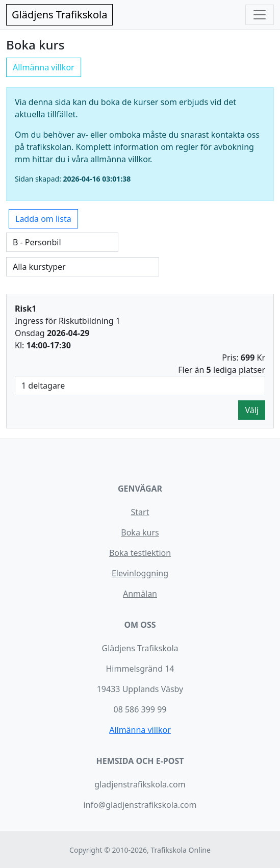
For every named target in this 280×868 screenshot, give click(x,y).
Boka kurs (140, 532)
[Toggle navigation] (260, 15)
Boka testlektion (140, 553)
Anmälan (140, 594)
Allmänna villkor (44, 67)
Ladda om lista (43, 219)
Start (140, 512)
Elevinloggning (140, 573)
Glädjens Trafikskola (59, 15)
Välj (252, 410)
